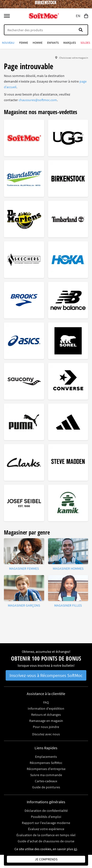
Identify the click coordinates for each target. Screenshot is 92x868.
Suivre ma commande (46, 775)
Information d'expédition (46, 708)
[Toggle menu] (7, 16)
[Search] (46, 30)
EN (78, 16)
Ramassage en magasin (46, 721)
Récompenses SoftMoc (46, 763)
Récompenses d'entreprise (46, 769)
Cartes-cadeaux (46, 781)
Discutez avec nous (46, 734)
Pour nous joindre (46, 727)
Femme (24, 43)
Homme (38, 43)
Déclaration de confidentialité (46, 811)
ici (75, 849)
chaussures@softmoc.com (38, 100)
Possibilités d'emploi (46, 817)
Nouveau (8, 43)
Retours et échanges (46, 715)
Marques (70, 43)
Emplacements (46, 757)
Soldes (85, 43)
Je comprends (46, 859)
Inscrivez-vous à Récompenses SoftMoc (46, 675)
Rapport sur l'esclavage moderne (46, 823)
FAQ (46, 702)
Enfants (53, 43)
